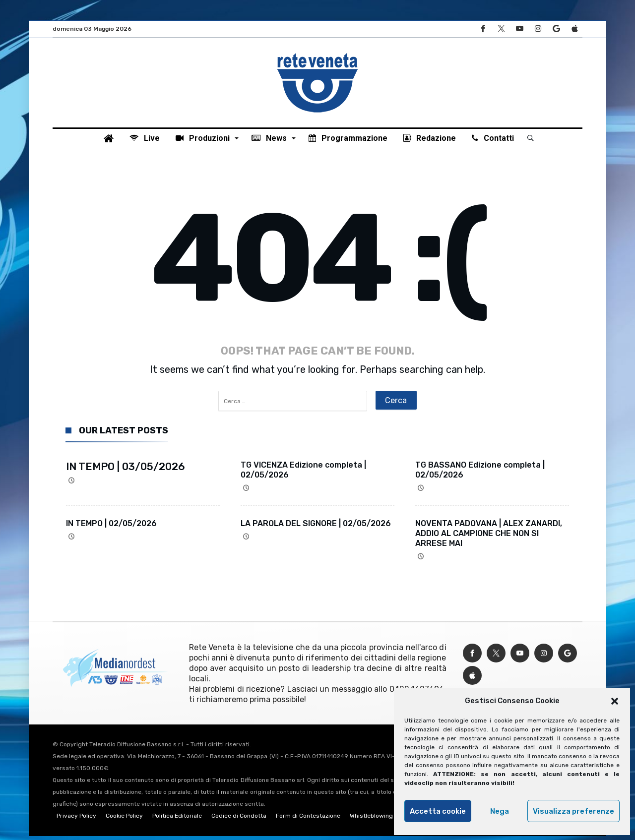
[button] (615, 701)
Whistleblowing (371, 820)
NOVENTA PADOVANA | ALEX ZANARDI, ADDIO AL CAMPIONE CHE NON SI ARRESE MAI (489, 537)
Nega (500, 811)
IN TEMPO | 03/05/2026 (126, 470)
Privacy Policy (76, 820)
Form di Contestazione (308, 820)
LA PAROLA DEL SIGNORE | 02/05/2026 (316, 527)
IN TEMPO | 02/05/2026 (111, 527)
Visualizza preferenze (573, 811)
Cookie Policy (124, 820)
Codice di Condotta (239, 820)
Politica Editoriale (177, 820)
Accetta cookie (438, 811)
